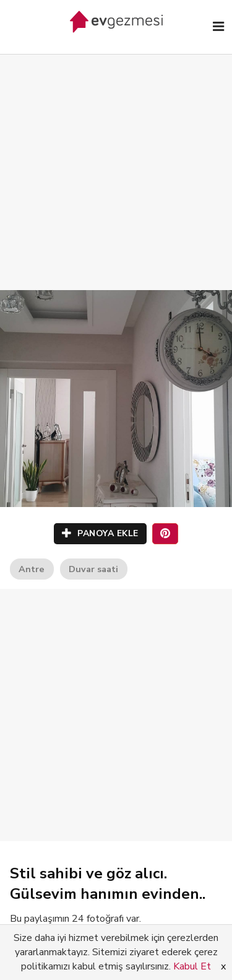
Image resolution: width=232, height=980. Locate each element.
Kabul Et (192, 966)
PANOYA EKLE (100, 533)
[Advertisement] (116, 160)
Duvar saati (93, 569)
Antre (32, 569)
